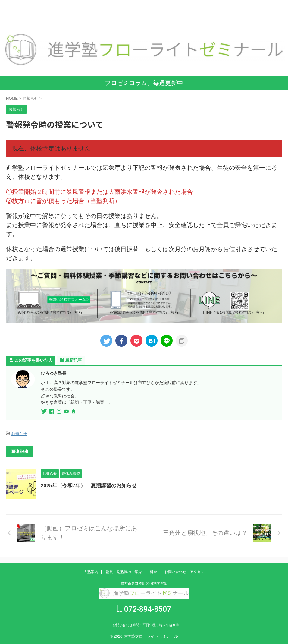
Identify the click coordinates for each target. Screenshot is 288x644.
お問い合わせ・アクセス (184, 572)
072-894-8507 (144, 609)
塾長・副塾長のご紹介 (124, 572)
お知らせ (19, 434)
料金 (153, 572)
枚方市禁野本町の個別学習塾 (144, 583)
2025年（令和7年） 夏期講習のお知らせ (92, 485)
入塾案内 (91, 572)
